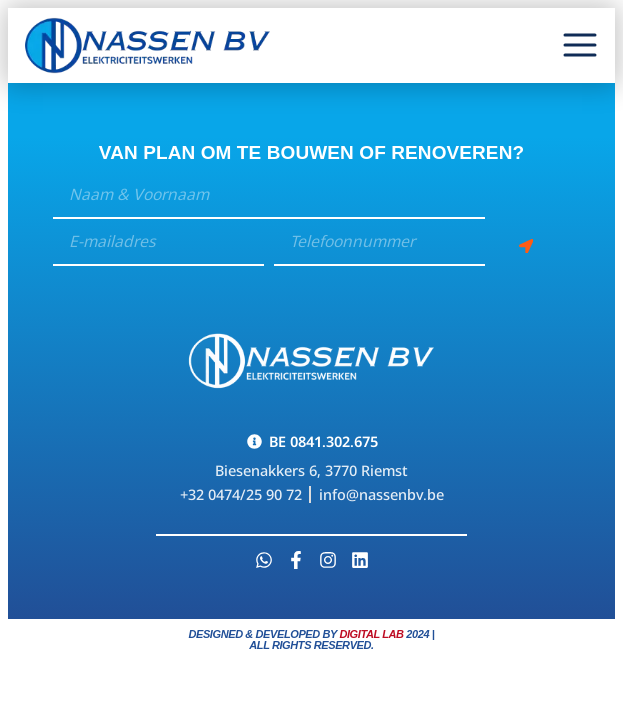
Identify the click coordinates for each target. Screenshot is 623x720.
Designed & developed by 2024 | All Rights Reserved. (311, 639)
